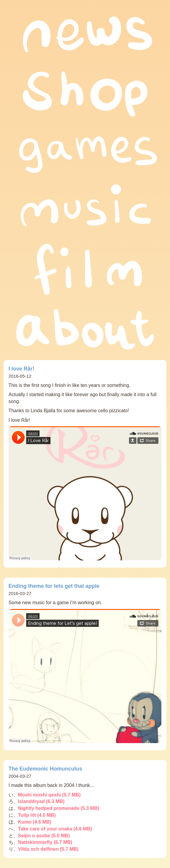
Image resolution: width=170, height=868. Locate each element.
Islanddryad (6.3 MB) (41, 801)
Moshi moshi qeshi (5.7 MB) (49, 795)
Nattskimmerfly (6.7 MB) (45, 842)
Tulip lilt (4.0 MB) (37, 815)
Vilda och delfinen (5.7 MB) (48, 849)
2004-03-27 (20, 776)
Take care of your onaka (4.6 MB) (55, 829)
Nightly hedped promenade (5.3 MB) (59, 808)
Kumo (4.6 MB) (35, 822)
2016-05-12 (20, 376)
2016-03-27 (20, 593)
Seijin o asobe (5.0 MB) (44, 836)
